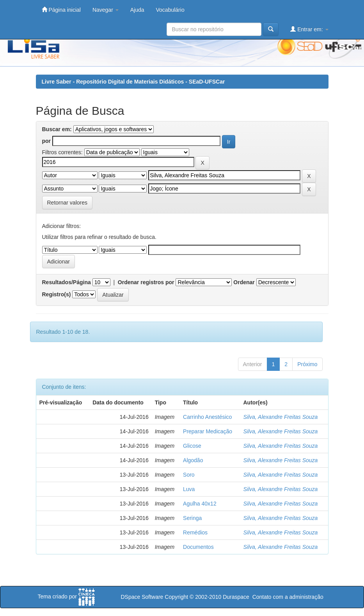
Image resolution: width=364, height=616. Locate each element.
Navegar (106, 10)
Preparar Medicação (208, 431)
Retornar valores (67, 203)
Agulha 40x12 (200, 504)
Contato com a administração (288, 597)
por (47, 141)
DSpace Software (142, 597)
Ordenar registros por (146, 282)
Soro (189, 475)
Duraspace (236, 597)
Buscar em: (57, 129)
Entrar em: (309, 29)
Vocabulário (170, 10)
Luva (189, 489)
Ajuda (137, 10)
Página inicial (61, 10)
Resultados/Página (67, 282)
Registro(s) (57, 294)
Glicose (192, 446)
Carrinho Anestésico (207, 417)
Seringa (192, 518)
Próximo (307, 364)
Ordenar (244, 282)
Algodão (193, 460)
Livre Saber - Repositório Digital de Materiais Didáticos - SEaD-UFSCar (133, 82)
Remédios (195, 532)
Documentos (198, 547)
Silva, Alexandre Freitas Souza (281, 417)
